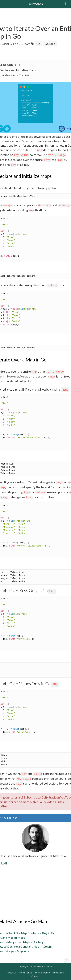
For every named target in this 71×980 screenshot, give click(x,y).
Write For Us (26, 973)
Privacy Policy (42, 973)
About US (12, 973)
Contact (35, 976)
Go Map (50, 44)
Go (38, 44)
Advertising (58, 973)
